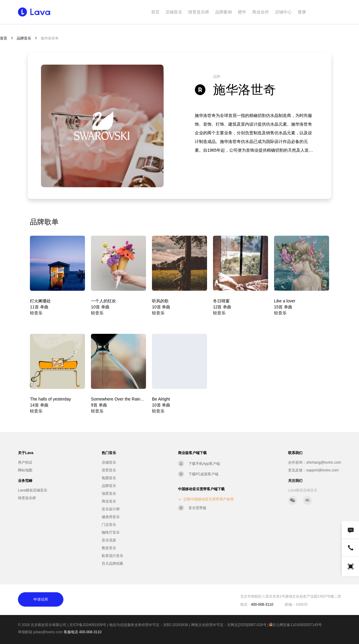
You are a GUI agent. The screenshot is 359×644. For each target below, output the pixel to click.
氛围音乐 (109, 478)
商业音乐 (109, 501)
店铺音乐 (174, 12)
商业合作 (261, 12)
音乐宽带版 (197, 508)
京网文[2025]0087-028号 (247, 625)
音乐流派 (109, 540)
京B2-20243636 (176, 625)
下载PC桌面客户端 (204, 474)
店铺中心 (283, 12)
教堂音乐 (109, 548)
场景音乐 (109, 494)
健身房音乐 (111, 517)
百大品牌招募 (112, 564)
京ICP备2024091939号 (88, 625)
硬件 (242, 12)
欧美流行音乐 (112, 556)
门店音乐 (109, 525)
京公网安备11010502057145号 (295, 625)
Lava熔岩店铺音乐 (33, 490)
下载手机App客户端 (204, 464)
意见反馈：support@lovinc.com (313, 470)
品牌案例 (223, 12)
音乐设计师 (111, 509)
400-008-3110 (90, 632)
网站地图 (25, 470)
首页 (155, 12)
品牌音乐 (24, 38)
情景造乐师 (199, 12)
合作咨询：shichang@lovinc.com (315, 462)
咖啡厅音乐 (111, 532)
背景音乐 (109, 470)
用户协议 (25, 462)
